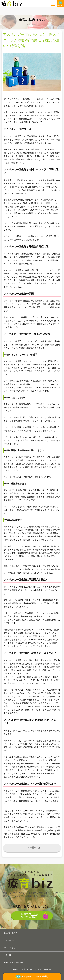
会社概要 (8, 955)
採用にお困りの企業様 (14, 962)
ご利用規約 (9, 940)
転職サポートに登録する (30, 916)
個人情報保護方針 (12, 933)
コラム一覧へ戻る (32, 848)
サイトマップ (10, 948)
